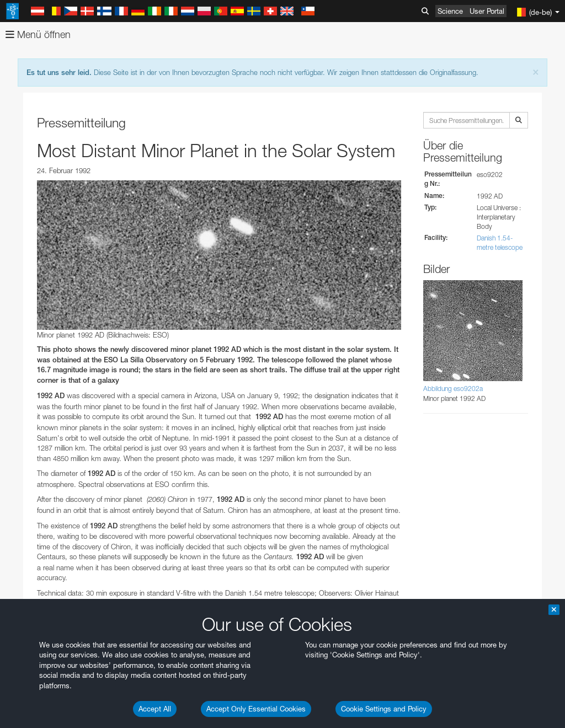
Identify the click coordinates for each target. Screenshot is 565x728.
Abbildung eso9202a (453, 389)
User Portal (487, 11)
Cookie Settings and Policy (384, 709)
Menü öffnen (38, 34)
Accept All (155, 709)
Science (450, 11)
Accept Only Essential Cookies (256, 709)
